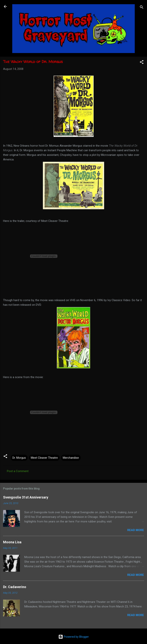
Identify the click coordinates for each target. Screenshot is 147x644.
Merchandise (71, 458)
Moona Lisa (12, 542)
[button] (142, 63)
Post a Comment (18, 471)
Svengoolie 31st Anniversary (26, 497)
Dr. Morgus (19, 458)
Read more (136, 530)
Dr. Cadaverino (15, 587)
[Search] (142, 8)
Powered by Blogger (74, 637)
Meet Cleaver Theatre (44, 458)
